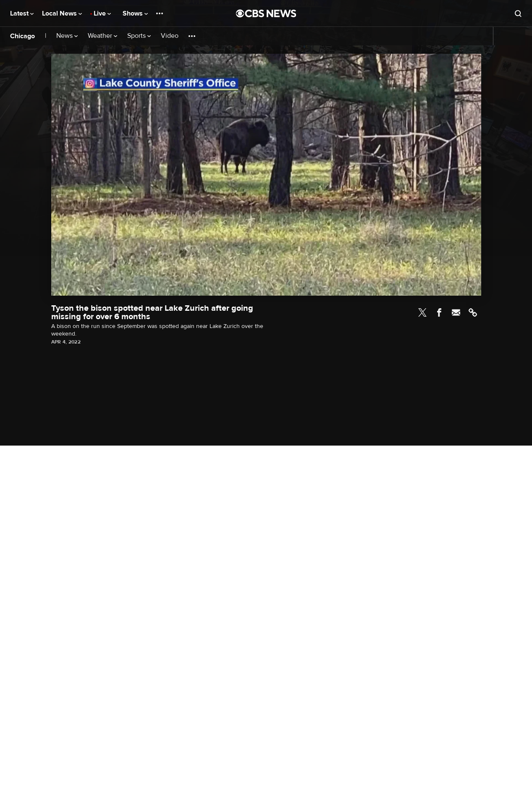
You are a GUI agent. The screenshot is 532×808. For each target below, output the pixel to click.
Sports (139, 36)
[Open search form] (518, 13)
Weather (102, 36)
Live (102, 13)
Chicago (22, 36)
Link (473, 312)
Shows (135, 13)
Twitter (422, 312)
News (67, 36)
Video (170, 36)
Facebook (439, 312)
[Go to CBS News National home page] (266, 13)
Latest (22, 13)
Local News (62, 13)
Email (456, 312)
